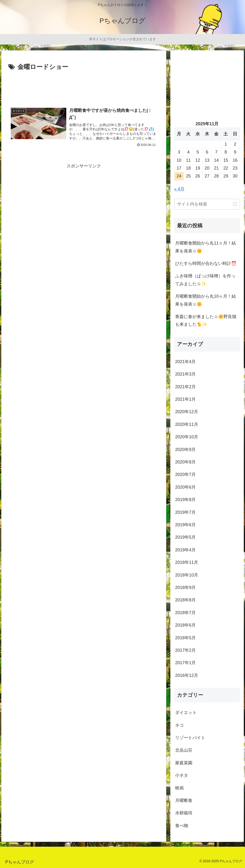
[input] (207, 204)
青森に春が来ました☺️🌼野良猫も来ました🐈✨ (206, 320)
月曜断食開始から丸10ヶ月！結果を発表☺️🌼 (206, 300)
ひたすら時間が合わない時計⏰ (206, 263)
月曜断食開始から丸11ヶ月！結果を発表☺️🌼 (206, 247)
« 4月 (179, 189)
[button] (235, 204)
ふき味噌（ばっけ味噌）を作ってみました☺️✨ (205, 280)
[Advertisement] (84, 87)
